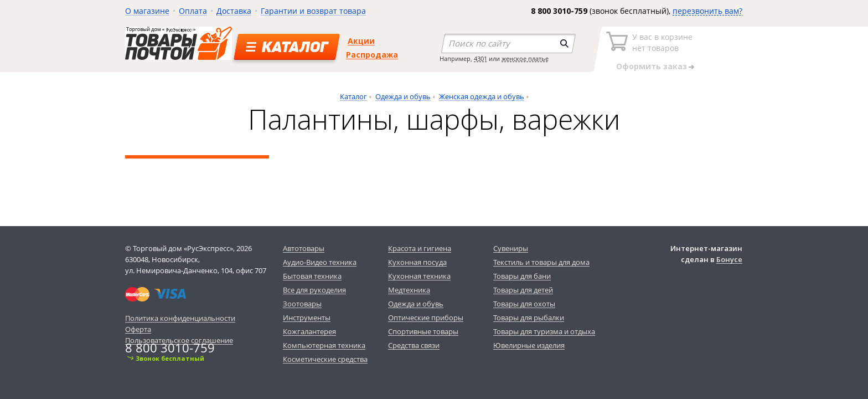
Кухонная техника (419, 276)
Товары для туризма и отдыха (544, 331)
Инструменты (307, 318)
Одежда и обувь (403, 96)
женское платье (525, 58)
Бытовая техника (312, 276)
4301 (480, 58)
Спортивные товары (423, 331)
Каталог (353, 96)
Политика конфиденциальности (180, 318)
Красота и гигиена (420, 248)
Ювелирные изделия (529, 345)
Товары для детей (523, 290)
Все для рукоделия (314, 290)
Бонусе (729, 259)
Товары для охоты (524, 304)
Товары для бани (522, 276)
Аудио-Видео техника (320, 262)
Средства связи (414, 345)
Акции (361, 41)
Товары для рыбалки (529, 318)
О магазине (147, 11)
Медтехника (409, 290)
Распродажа (372, 55)
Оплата (193, 11)
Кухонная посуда (417, 262)
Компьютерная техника (324, 345)
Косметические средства (325, 359)
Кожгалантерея (309, 331)
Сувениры (511, 248)
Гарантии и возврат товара (313, 11)
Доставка (234, 11)
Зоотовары (302, 304)
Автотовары (304, 248)
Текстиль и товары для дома (541, 262)
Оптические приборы (426, 318)
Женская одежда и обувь (482, 96)
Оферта (138, 329)
